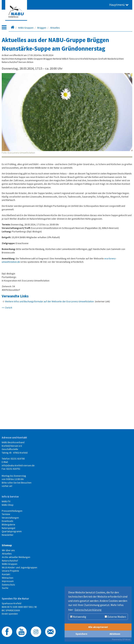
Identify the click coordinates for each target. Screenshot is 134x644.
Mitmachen (8, 578)
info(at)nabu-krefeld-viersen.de (18, 465)
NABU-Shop (8, 505)
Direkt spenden (10, 614)
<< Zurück (7, 308)
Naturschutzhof (10, 561)
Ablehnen (115, 634)
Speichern (81, 634)
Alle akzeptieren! (98, 627)
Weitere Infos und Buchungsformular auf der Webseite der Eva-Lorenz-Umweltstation (49, 301)
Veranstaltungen (10, 518)
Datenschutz (8, 585)
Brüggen (42, 28)
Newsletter (8, 535)
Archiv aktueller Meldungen (16, 557)
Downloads (8, 521)
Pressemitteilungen (12, 511)
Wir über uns (8, 550)
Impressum (8, 581)
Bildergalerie (8, 524)
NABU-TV (6, 501)
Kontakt (6, 574)
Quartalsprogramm (12, 531)
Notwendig (78, 617)
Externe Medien (115, 617)
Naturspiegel (8, 528)
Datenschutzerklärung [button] (88, 610)
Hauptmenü (119, 5)
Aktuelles (55, 28)
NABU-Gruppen (26, 28)
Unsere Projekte (10, 571)
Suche (5, 588)
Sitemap (7, 545)
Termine (6, 514)
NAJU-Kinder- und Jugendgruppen (20, 567)
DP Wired (126, 639)
